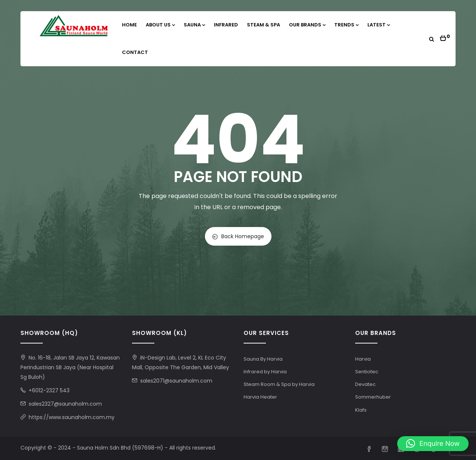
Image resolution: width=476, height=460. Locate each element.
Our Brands (307, 25)
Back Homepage (238, 236)
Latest (379, 25)
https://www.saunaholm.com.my (72, 417)
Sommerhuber (373, 397)
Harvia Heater (260, 397)
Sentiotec (367, 372)
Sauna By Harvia (263, 359)
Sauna (194, 25)
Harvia (363, 359)
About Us (160, 25)
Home (129, 25)
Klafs (361, 410)
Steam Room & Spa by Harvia (279, 384)
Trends (346, 25)
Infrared (226, 25)
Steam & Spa (263, 25)
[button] (445, 36)
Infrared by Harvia (265, 372)
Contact (135, 52)
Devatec (365, 384)
